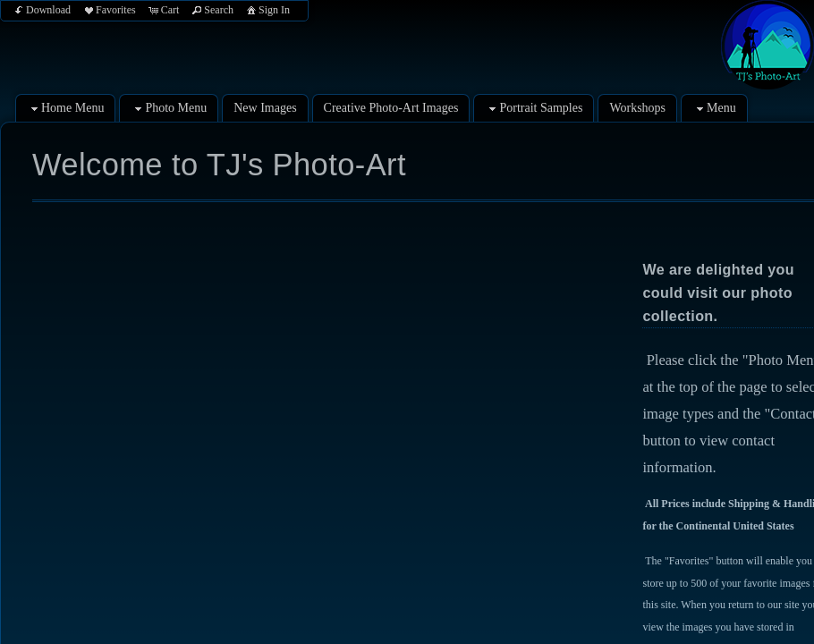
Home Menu (65, 109)
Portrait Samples (534, 109)
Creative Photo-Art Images (391, 108)
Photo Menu (169, 109)
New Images (265, 108)
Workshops (637, 108)
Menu (714, 109)
